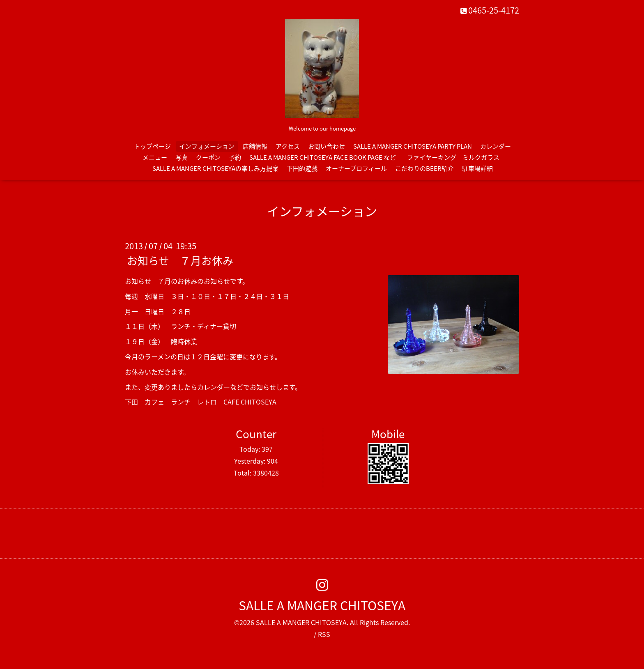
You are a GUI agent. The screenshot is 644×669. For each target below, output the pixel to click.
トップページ (152, 146)
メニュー (155, 157)
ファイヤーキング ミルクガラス (456, 157)
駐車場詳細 (477, 168)
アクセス (288, 146)
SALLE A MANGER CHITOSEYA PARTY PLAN (413, 146)
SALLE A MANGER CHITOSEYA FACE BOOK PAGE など (323, 157)
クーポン (208, 157)
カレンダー (496, 146)
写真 (182, 157)
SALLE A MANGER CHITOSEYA (322, 605)
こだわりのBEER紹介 (424, 168)
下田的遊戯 (302, 168)
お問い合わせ (327, 146)
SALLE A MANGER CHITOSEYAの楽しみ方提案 (215, 168)
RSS (324, 634)
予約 (235, 157)
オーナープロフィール (356, 168)
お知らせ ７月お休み (180, 260)
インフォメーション (207, 146)
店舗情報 (255, 146)
